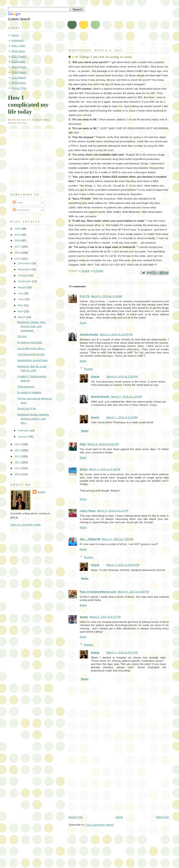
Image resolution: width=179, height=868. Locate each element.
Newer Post (76, 817)
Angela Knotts (89, 334)
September (25, 281)
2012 (18, 456)
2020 (18, 229)
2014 (18, 444)
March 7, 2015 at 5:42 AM (122, 417)
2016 (18, 253)
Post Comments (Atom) (100, 825)
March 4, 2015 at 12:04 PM (116, 334)
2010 (18, 468)
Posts (18, 203)
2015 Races (19, 67)
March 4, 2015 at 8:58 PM (133, 592)
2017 (18, 247)
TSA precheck (26, 387)
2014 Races (19, 72)
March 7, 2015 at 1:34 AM (127, 397)
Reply (83, 323)
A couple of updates (29, 392)
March (22, 317)
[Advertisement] (103, 783)
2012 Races (19, 83)
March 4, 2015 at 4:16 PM (105, 469)
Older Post (162, 817)
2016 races (18, 61)
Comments (21, 210)
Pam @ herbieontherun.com (98, 592)
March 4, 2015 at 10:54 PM (123, 565)
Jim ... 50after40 (90, 539)
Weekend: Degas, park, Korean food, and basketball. (32, 326)
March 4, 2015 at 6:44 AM (107, 296)
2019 (18, 235)
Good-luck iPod (27, 408)
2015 (18, 259)
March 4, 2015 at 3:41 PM (103, 444)
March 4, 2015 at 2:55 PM (122, 376)
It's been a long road (30, 342)
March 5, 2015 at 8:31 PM (105, 617)
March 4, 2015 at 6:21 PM (113, 511)
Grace (84, 469)
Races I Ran (19, 88)
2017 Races (19, 56)
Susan (84, 617)
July (21, 293)
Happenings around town (33, 360)
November (24, 269)
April (21, 311)
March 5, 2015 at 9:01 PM (122, 652)
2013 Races (19, 78)
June (21, 299)
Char (83, 444)
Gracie (95, 376)
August (22, 287)
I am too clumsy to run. (31, 354)
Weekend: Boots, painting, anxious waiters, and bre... (33, 419)
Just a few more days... (31, 348)
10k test (22, 336)
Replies (88, 369)
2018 (18, 241)
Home (119, 817)
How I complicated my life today (28, 105)
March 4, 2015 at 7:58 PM (117, 539)
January (23, 437)
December (24, 263)
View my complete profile (26, 525)
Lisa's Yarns (88, 511)
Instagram (18, 40)
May (21, 305)
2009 (18, 474)
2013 (18, 450)
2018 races (18, 51)
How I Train (18, 46)
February (24, 431)
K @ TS (85, 296)
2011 (18, 462)
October (23, 275)
